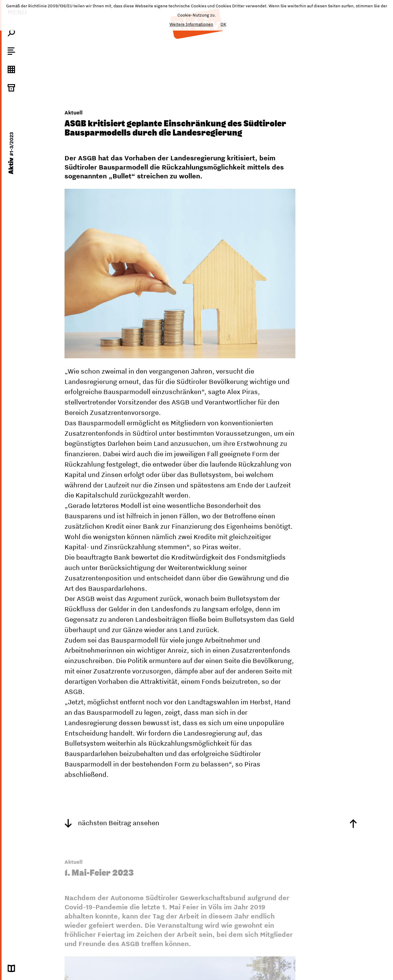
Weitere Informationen (191, 24)
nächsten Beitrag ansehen (112, 823)
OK (223, 24)
